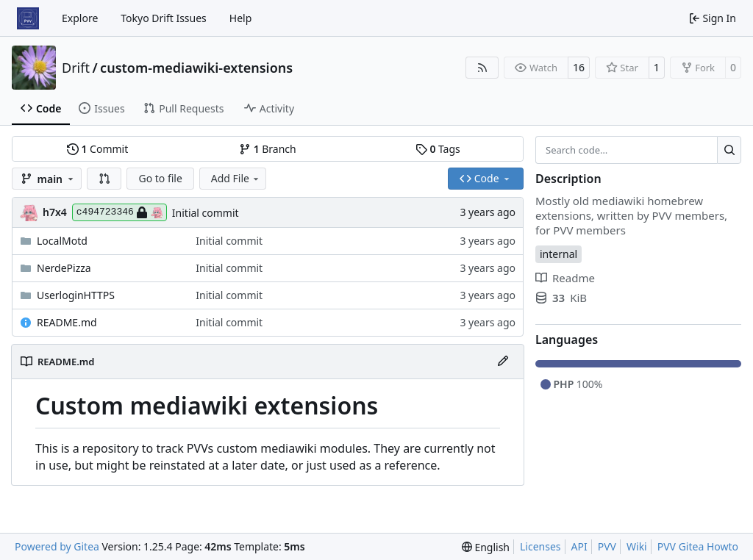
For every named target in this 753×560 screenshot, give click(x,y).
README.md (67, 322)
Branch (268, 149)
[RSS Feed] (482, 68)
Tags (438, 149)
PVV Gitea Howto (698, 546)
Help (241, 18)
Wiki (637, 546)
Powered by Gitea (57, 546)
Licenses (540, 546)
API (579, 546)
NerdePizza (64, 268)
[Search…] (729, 150)
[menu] (486, 547)
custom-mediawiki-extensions (196, 68)
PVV (607, 546)
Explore (80, 18)
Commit (97, 149)
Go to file (160, 178)
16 (579, 67)
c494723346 (119, 212)
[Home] (28, 18)
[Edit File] (503, 362)
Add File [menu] (236, 178)
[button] (104, 179)
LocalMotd (62, 241)
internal (558, 254)
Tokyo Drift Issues (164, 18)
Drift (76, 68)
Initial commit (206, 213)
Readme (565, 278)
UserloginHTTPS (76, 295)
